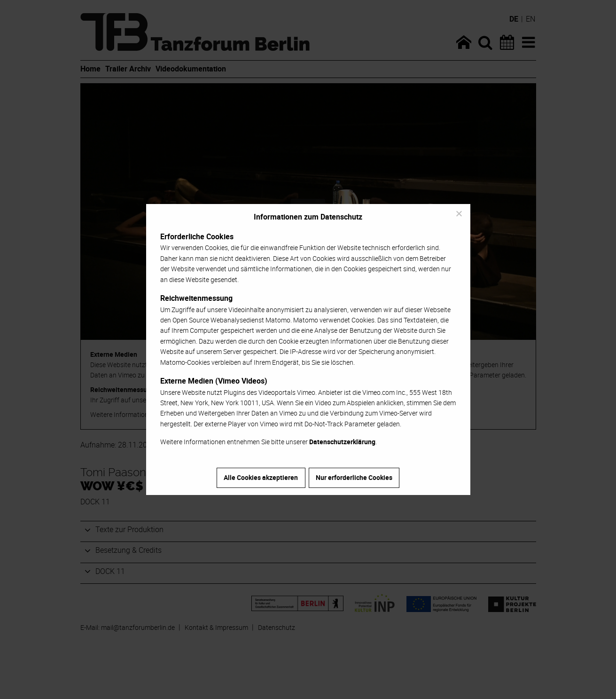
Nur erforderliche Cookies (354, 477)
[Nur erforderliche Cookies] (459, 213)
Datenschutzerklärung (342, 442)
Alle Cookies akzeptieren (261, 477)
